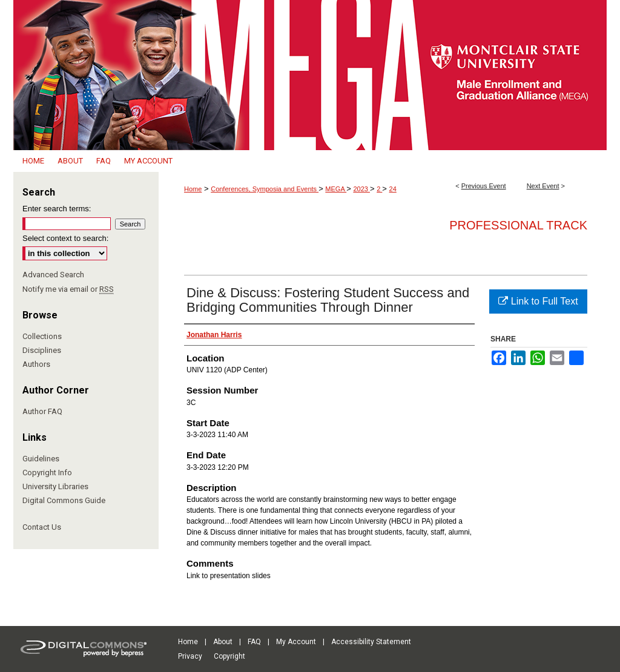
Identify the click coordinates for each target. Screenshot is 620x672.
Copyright (229, 656)
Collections (42, 336)
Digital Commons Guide (64, 500)
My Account (296, 642)
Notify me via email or (68, 289)
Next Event (543, 186)
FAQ (254, 642)
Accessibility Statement (371, 642)
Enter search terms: (57, 209)
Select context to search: (65, 238)
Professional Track (518, 225)
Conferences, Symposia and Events (265, 189)
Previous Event (484, 186)
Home (193, 189)
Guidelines (41, 459)
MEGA (336, 189)
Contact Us (42, 527)
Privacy (190, 656)
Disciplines (42, 350)
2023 (361, 189)
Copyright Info (47, 473)
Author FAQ (42, 411)
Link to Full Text (538, 301)
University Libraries (55, 486)
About (223, 642)
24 (393, 189)
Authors (36, 364)
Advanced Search (53, 275)
